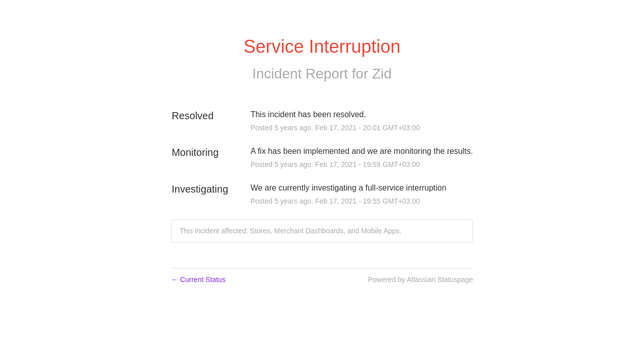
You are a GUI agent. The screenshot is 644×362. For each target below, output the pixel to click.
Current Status (198, 280)
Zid (382, 74)
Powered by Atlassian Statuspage (420, 280)
